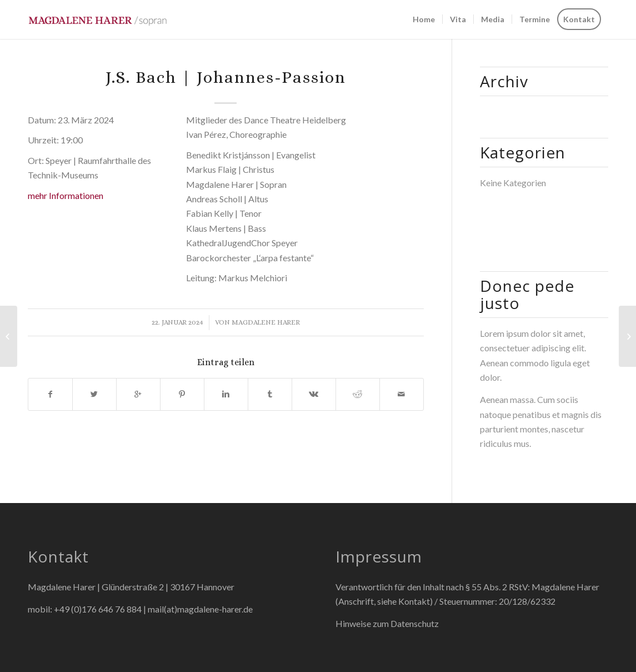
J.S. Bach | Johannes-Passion (226, 77)
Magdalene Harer (266, 322)
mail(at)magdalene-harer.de (200, 609)
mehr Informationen (66, 195)
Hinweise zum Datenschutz (387, 623)
